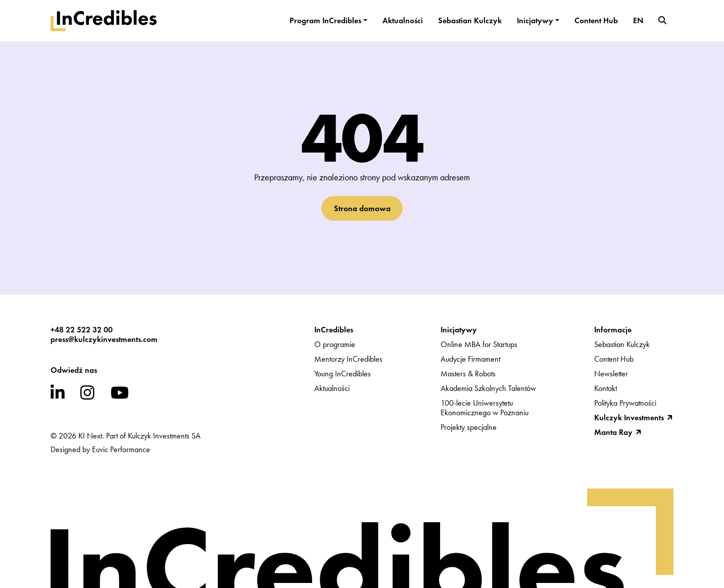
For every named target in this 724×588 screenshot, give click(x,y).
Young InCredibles (343, 374)
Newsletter (611, 374)
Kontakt (606, 388)
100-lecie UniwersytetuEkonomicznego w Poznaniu (485, 408)
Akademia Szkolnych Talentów (488, 388)
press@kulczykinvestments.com (104, 339)
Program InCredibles (325, 20)
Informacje (613, 330)
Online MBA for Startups (479, 344)
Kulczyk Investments (629, 418)
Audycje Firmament (470, 359)
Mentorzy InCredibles (348, 359)
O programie (335, 344)
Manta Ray (613, 432)
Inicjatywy (535, 20)
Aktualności (403, 20)
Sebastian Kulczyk (470, 20)
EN (638, 20)
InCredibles (334, 330)
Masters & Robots (468, 374)
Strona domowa (362, 208)
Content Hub (596, 20)
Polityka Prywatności (625, 403)
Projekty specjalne (469, 427)
